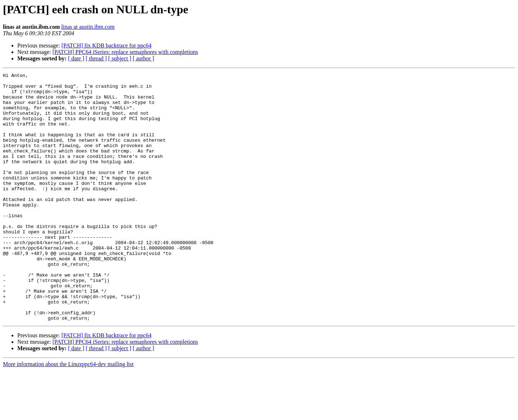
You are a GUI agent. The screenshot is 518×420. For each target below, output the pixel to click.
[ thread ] (96, 58)
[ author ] (144, 58)
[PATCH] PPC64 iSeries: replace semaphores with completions (125, 52)
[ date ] (76, 58)
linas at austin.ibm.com (88, 27)
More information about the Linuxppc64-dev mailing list (68, 414)
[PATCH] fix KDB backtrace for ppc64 (106, 45)
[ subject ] (120, 58)
